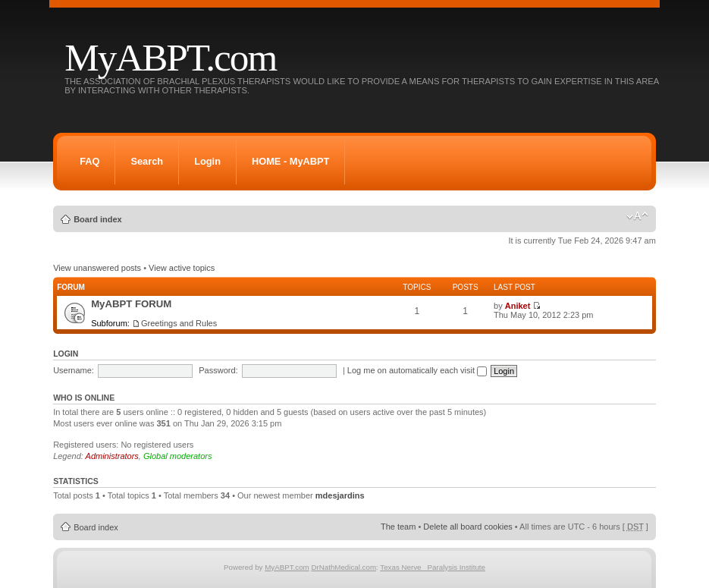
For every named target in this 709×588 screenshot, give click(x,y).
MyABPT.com (170, 57)
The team (398, 527)
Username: (74, 370)
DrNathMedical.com (344, 567)
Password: (218, 370)
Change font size (637, 216)
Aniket (518, 306)
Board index (98, 219)
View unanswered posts (97, 268)
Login (207, 161)
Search (147, 161)
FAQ (89, 161)
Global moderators (178, 456)
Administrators (112, 456)
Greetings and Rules (179, 323)
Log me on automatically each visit (417, 370)
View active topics (182, 268)
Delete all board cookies (467, 527)
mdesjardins (340, 495)
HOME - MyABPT (290, 161)
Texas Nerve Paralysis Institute (433, 567)
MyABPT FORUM (131, 304)
